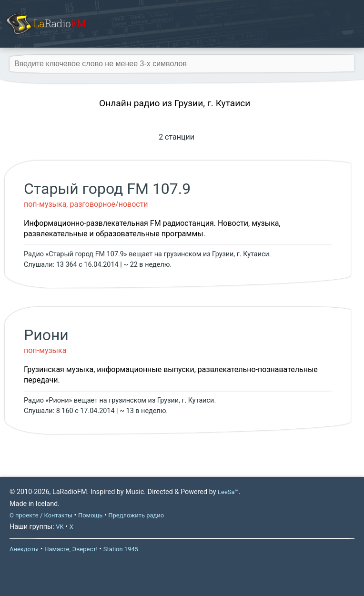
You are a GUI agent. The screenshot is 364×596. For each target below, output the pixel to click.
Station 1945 (121, 549)
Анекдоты (24, 549)
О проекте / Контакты (41, 515)
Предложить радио (136, 515)
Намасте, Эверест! (71, 549)
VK (60, 527)
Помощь (90, 515)
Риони (46, 335)
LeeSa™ (228, 492)
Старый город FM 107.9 (107, 189)
